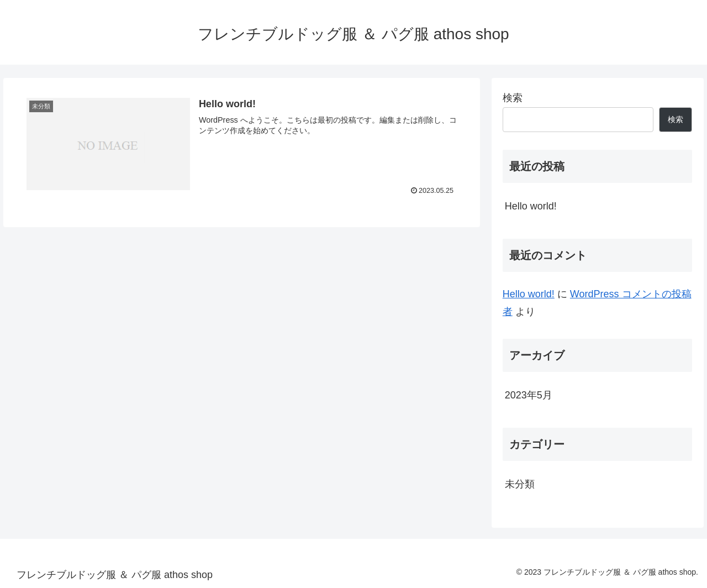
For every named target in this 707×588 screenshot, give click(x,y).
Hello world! (531, 206)
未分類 (520, 484)
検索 (513, 98)
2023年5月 (529, 395)
